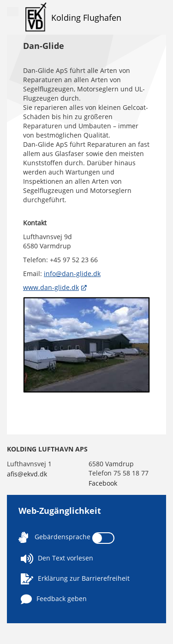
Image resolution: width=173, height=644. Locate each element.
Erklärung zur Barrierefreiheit (75, 579)
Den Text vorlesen (57, 559)
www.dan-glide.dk (51, 287)
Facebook (103, 483)
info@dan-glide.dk (72, 274)
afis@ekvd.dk (27, 474)
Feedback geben (54, 599)
